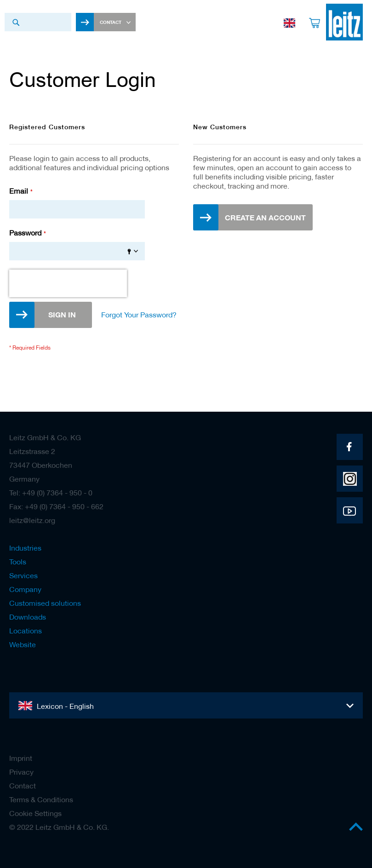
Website (23, 644)
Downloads (28, 617)
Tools (18, 562)
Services (23, 575)
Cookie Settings (35, 813)
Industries (25, 548)
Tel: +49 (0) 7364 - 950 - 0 (51, 493)
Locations (26, 631)
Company (25, 589)
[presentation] (68, 283)
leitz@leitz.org (32, 520)
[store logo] (344, 22)
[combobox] (38, 22)
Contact (23, 786)
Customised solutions (45, 603)
